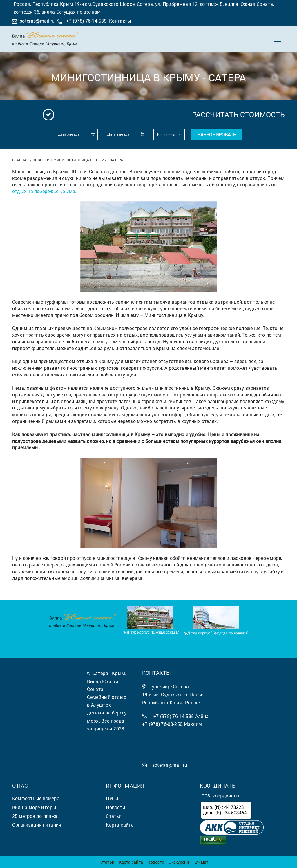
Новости (41, 160)
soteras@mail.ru (37, 21)
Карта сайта (131, 862)
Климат (201, 862)
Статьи (107, 862)
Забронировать (217, 135)
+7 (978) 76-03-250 (162, 724)
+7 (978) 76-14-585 (86, 21)
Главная (21, 160)
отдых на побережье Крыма (44, 191)
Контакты (120, 21)
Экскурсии (179, 862)
